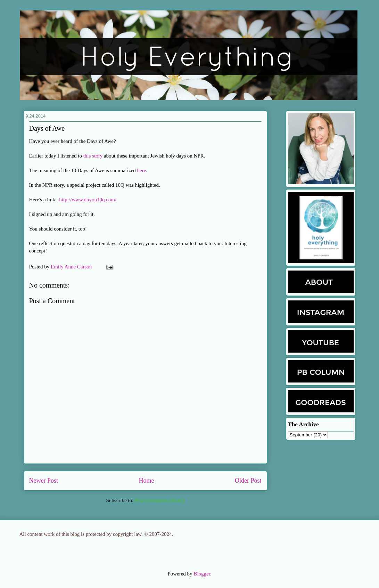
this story (93, 156)
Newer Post (44, 481)
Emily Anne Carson (72, 267)
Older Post (248, 481)
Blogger (202, 574)
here (142, 170)
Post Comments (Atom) (160, 500)
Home (147, 481)
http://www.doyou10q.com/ (88, 200)
